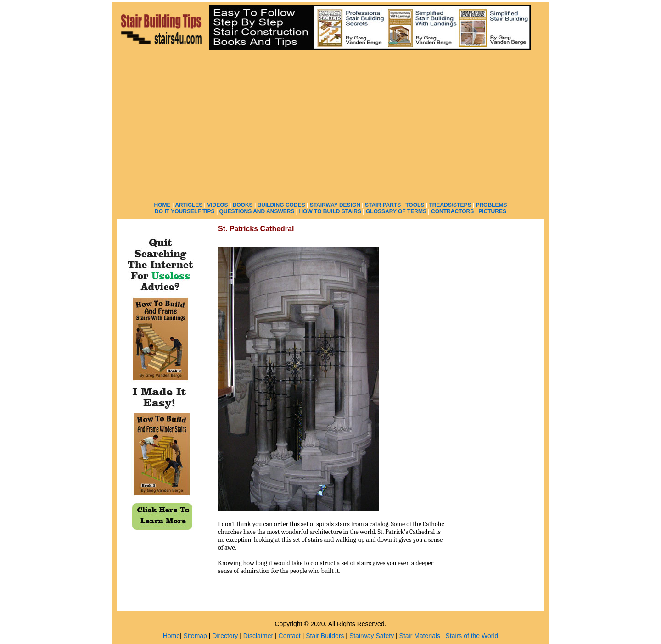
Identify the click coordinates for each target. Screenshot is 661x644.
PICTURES (492, 211)
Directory (225, 636)
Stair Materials (420, 636)
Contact (290, 636)
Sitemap (195, 636)
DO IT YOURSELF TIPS (185, 211)
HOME (162, 205)
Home (171, 636)
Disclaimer (258, 636)
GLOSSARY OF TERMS (396, 211)
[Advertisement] (330, 124)
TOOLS (415, 205)
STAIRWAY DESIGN (335, 205)
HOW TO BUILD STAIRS (330, 211)
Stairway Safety (372, 636)
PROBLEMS (491, 205)
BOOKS (243, 205)
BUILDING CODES (281, 205)
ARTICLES (189, 205)
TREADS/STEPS (450, 205)
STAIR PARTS (383, 205)
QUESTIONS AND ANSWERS (257, 211)
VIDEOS (217, 205)
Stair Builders (325, 636)
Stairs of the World (472, 636)
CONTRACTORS (452, 211)
